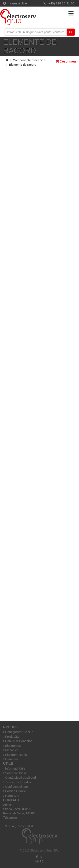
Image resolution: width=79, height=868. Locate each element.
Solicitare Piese (15, 773)
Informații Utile (15, 3)
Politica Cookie (15, 791)
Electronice (12, 746)
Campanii (11, 759)
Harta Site (11, 796)
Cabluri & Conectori (18, 741)
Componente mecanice (29, 60)
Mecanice (11, 750)
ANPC (40, 861)
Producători (12, 737)
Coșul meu (66, 61)
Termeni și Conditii (17, 782)
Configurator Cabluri (18, 732)
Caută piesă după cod (19, 777)
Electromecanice (16, 755)
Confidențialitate (15, 787)
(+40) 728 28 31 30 (59, 3)
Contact (11, 800)
